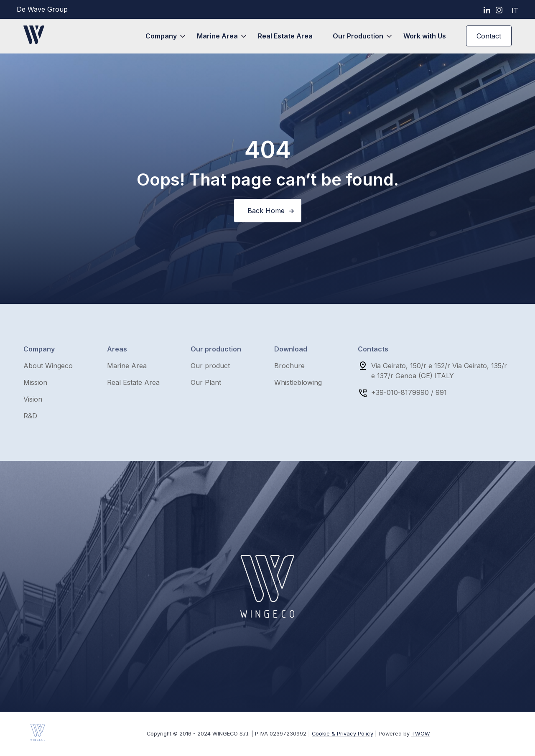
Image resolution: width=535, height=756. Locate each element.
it (515, 10)
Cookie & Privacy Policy (343, 734)
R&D (30, 416)
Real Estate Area (285, 36)
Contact (489, 36)
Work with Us (425, 36)
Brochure (289, 366)
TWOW (421, 734)
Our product (210, 366)
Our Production (358, 36)
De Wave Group (42, 9)
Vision (33, 399)
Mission (35, 382)
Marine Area (217, 36)
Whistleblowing (298, 382)
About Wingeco (48, 366)
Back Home (266, 211)
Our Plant (206, 382)
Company (161, 36)
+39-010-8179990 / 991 (409, 392)
